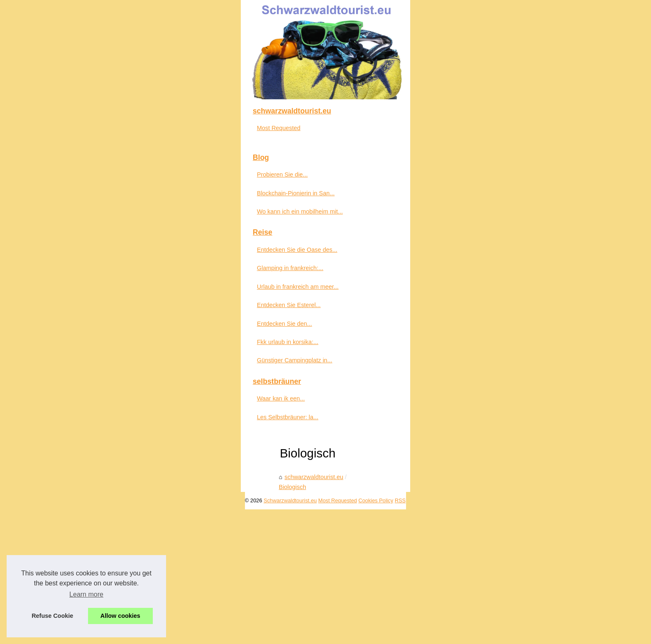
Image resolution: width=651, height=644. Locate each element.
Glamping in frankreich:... (120, 460)
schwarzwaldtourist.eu (238, 349)
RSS (232, 635)
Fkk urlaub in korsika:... (117, 534)
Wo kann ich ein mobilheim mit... (130, 403)
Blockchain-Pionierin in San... (126, 385)
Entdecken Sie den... (114, 516)
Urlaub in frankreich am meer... (128, 479)
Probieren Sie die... (112, 366)
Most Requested (109, 320)
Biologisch (289, 349)
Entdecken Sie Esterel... (119, 497)
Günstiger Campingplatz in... (125, 552)
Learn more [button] (86, 594)
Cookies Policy (207, 635)
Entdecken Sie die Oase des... (127, 442)
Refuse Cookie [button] (52, 616)
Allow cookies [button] (120, 616)
